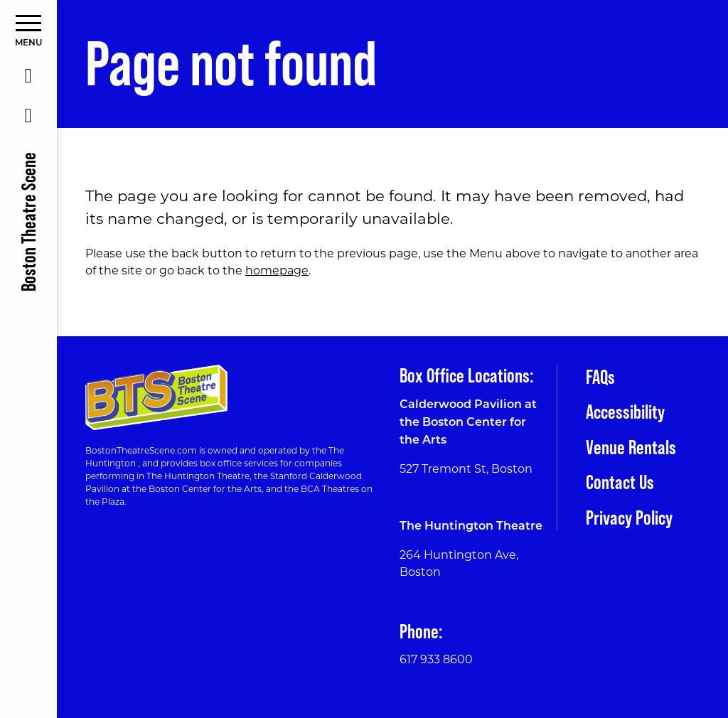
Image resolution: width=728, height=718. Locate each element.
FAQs (600, 377)
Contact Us (620, 482)
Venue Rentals (631, 447)
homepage (277, 270)
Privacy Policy (629, 518)
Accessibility (625, 412)
